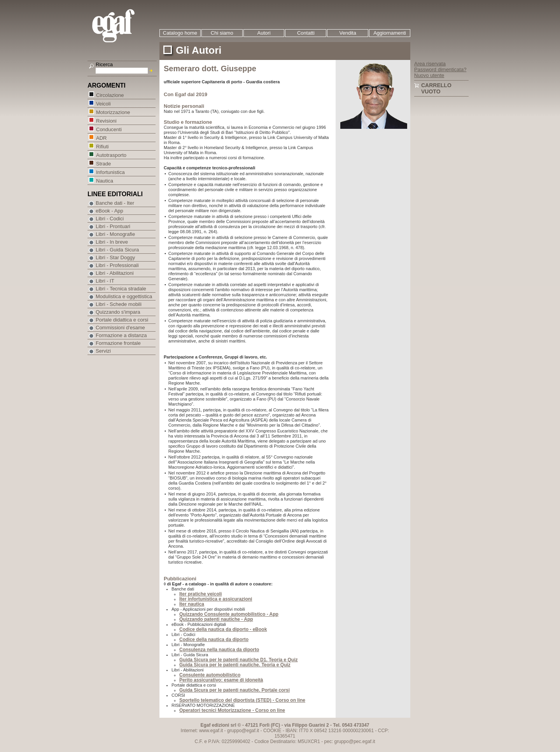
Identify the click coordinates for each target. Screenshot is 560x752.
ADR (101, 138)
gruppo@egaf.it (243, 731)
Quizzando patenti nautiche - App (216, 619)
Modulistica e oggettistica (124, 296)
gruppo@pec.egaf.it (355, 741)
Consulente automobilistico (210, 675)
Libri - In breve (112, 242)
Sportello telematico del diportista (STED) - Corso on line (242, 700)
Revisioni (106, 120)
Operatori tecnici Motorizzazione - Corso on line (232, 710)
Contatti (306, 33)
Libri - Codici (110, 219)
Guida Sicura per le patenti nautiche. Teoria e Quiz (235, 665)
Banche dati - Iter (115, 203)
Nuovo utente (429, 75)
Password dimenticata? (440, 69)
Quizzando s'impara (118, 312)
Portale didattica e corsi (122, 320)
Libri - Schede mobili (119, 304)
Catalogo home (180, 33)
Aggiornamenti (390, 33)
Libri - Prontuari (113, 226)
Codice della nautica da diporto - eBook (223, 629)
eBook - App (109, 211)
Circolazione (110, 95)
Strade (103, 163)
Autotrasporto (111, 155)
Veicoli (103, 103)
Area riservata (430, 64)
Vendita (348, 33)
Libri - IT (105, 281)
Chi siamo (222, 33)
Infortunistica (110, 172)
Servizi (103, 351)
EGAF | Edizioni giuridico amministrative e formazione (123, 27)
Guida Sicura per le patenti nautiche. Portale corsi (234, 690)
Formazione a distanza (121, 335)
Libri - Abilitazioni (115, 273)
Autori (264, 33)
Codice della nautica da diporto (214, 640)
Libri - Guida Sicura (117, 250)
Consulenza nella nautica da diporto (219, 650)
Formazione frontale (118, 343)
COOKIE (272, 731)
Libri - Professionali (117, 265)
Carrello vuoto (436, 88)
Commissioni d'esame (120, 328)
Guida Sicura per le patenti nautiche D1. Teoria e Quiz (239, 660)
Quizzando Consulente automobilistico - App (229, 614)
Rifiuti (102, 146)
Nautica (104, 180)
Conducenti (109, 129)
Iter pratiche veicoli (200, 594)
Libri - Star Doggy (115, 257)
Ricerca (104, 64)
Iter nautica (192, 604)
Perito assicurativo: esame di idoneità (221, 680)
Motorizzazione (113, 112)
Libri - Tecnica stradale (121, 289)
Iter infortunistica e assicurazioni (216, 599)
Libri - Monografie (115, 234)
